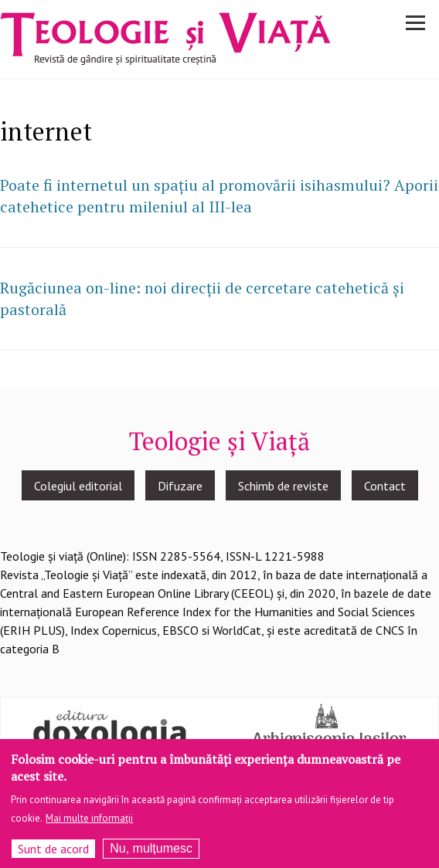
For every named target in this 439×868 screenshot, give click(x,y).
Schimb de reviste (283, 486)
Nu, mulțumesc (151, 854)
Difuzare (180, 486)
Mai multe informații (89, 824)
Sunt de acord (53, 854)
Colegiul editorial (78, 486)
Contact (385, 486)
